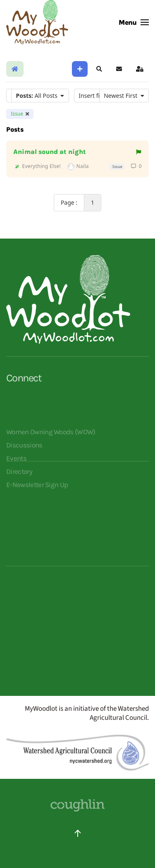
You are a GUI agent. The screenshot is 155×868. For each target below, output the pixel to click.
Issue (20, 114)
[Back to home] (37, 22)
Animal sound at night (50, 152)
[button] (134, 22)
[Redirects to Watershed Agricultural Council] (77, 752)
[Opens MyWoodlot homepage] (68, 299)
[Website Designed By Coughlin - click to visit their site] (78, 805)
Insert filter (98, 96)
